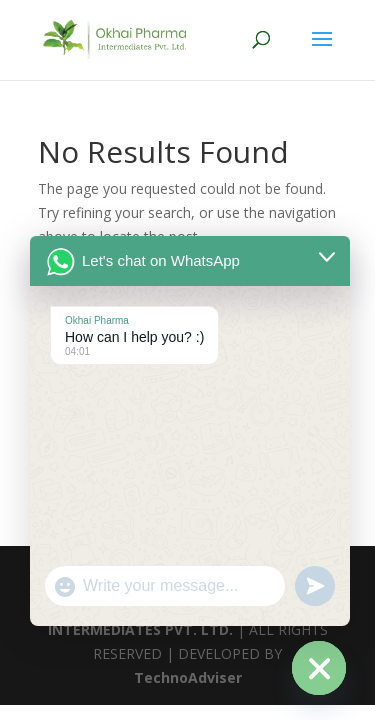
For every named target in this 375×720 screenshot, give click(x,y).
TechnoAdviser (188, 677)
